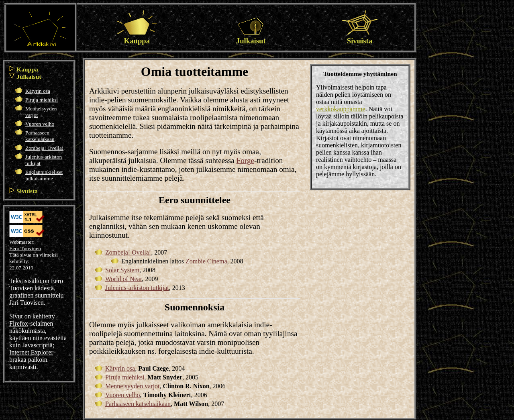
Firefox (19, 323)
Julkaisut (251, 36)
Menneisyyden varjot (133, 386)
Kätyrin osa (38, 91)
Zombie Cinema (206, 261)
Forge (245, 160)
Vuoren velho (40, 124)
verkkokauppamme (341, 109)
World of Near (123, 279)
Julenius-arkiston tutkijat (137, 288)
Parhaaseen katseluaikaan (40, 136)
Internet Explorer (31, 352)
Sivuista (360, 36)
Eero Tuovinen (25, 248)
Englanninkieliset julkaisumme (44, 175)
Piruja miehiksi (42, 100)
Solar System (122, 270)
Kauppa (137, 36)
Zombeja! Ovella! (44, 148)
